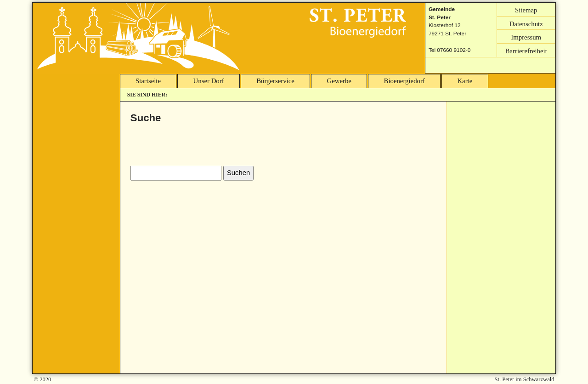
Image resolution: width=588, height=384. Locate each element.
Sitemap (526, 10)
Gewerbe (339, 81)
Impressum (526, 37)
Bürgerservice (275, 81)
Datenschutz (526, 23)
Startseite (148, 81)
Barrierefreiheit (526, 51)
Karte (465, 81)
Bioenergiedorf (404, 81)
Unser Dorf (209, 81)
